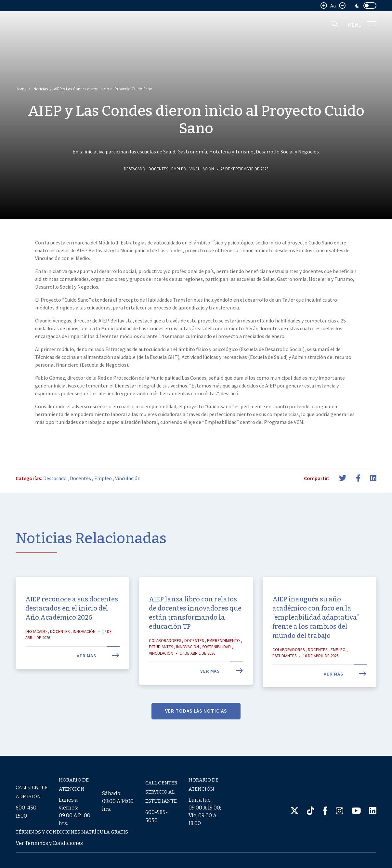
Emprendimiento (223, 660)
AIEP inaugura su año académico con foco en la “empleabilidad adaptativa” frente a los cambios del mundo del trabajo (316, 637)
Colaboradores (165, 660)
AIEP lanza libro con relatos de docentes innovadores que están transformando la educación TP (195, 633)
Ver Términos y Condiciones (49, 843)
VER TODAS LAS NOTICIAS (196, 731)
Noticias (41, 89)
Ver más (98, 676)
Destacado (135, 169)
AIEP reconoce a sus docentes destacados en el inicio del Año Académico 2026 (72, 628)
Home (21, 89)
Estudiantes (161, 667)
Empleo (179, 169)
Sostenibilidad (216, 667)
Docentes (158, 169)
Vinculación (202, 169)
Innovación (84, 651)
